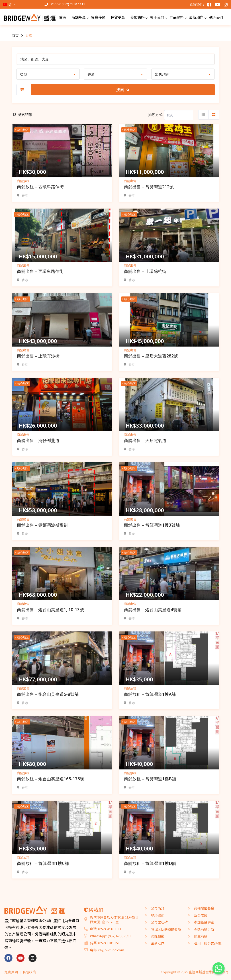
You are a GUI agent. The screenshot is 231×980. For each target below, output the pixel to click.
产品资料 (177, 17)
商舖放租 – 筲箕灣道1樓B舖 (150, 779)
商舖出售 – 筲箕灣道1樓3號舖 (152, 525)
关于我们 (157, 17)
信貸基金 (118, 17)
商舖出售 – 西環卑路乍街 (40, 271)
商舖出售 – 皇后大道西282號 (151, 356)
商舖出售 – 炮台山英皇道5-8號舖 (48, 694)
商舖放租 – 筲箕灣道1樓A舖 (150, 694)
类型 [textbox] (24, 74)
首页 (63, 17)
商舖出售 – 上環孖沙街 (38, 356)
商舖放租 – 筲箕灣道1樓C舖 (43, 863)
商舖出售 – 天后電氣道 (145, 440)
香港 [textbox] (91, 74)
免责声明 (11, 972)
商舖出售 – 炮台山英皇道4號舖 (153, 610)
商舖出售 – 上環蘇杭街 (145, 271)
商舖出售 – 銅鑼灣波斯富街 (42, 525)
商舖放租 (23, 181)
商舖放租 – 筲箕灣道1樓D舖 (150, 863)
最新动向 (196, 17)
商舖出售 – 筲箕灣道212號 (149, 187)
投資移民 (98, 17)
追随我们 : (197, 5)
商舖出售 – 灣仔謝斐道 (38, 440)
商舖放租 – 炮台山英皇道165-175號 (51, 779)
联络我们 (216, 17)
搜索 (123, 90)
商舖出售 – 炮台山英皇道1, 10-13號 (50, 610)
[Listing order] (179, 115)
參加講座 (137, 17)
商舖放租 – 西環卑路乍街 (40, 187)
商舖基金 (79, 17)
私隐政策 (29, 972)
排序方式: (156, 115)
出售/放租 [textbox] (163, 74)
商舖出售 (130, 181)
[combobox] (48, 74)
